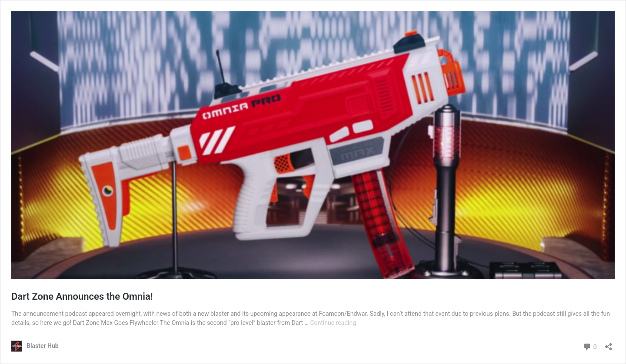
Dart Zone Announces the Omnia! (82, 296)
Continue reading (333, 323)
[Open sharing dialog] (609, 344)
